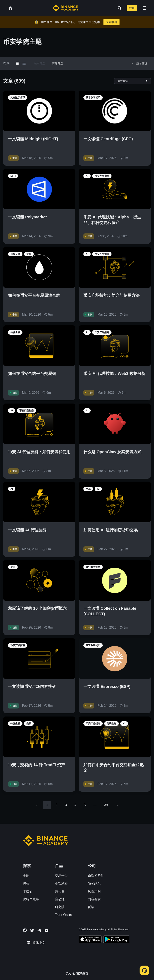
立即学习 (111, 22)
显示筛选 (139, 63)
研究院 (60, 907)
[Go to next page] (117, 805)
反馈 (91, 907)
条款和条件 (96, 876)
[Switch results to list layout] (24, 63)
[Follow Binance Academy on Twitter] (32, 931)
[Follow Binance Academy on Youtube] (47, 930)
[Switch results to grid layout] (18, 63)
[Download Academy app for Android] (116, 940)
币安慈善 (61, 883)
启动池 (60, 899)
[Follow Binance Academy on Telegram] (39, 930)
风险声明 (94, 891)
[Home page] (65, 8)
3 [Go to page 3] (66, 805)
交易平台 (61, 876)
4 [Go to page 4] (75, 805)
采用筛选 (40, 63)
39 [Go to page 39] (106, 805)
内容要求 (94, 899)
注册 (132, 8)
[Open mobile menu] (144, 8)
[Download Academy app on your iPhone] (90, 940)
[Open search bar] (118, 8)
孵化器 (60, 891)
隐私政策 (94, 883)
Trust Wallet (63, 915)
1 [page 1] (47, 805)
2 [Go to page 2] (56, 805)
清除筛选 (58, 63)
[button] (144, 8)
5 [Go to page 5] (85, 805)
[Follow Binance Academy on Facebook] (25, 930)
